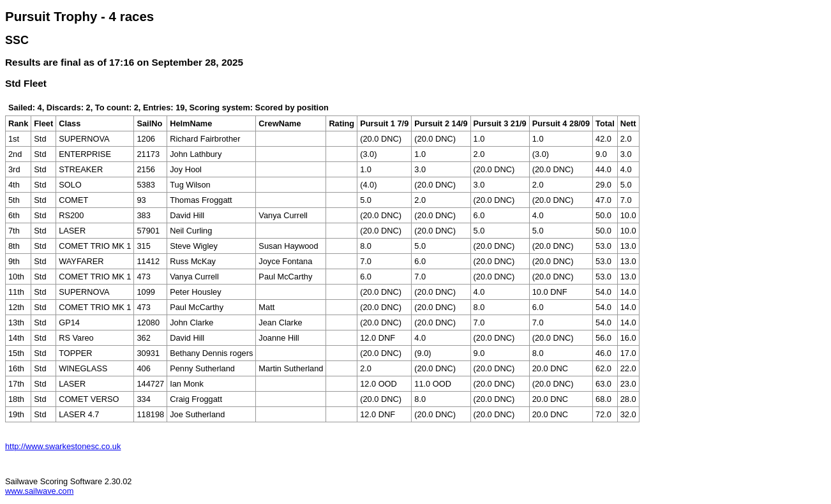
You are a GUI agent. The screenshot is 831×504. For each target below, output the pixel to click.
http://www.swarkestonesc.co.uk (63, 446)
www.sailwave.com (39, 491)
